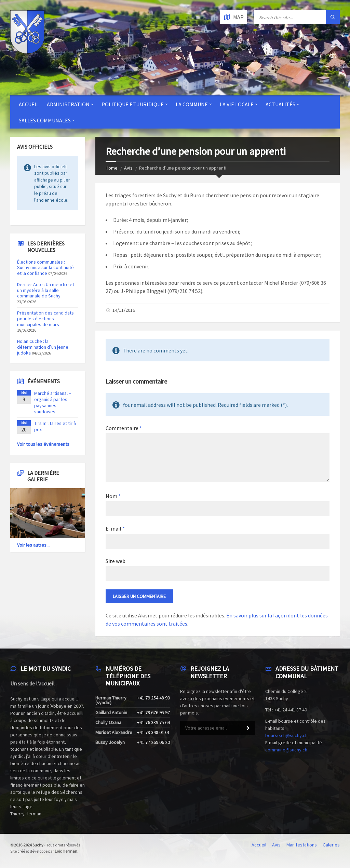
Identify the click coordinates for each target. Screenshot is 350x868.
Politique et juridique (133, 104)
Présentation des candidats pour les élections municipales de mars (45, 319)
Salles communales (45, 120)
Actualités (280, 104)
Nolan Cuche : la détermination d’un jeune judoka (43, 347)
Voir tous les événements (43, 444)
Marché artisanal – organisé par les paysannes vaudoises (53, 403)
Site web (116, 561)
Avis (128, 168)
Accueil (29, 104)
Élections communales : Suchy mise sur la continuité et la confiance (45, 268)
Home (112, 168)
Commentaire (124, 428)
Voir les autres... (33, 545)
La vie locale (237, 104)
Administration (68, 104)
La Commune (192, 104)
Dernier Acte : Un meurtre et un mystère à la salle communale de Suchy (46, 290)
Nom (113, 496)
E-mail (115, 529)
